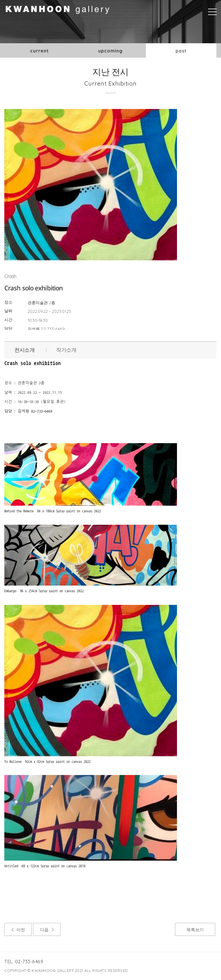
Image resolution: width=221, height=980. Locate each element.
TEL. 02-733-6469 (24, 962)
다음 (44, 930)
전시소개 (24, 350)
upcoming (110, 51)
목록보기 (195, 930)
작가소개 (66, 350)
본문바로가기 (0, 0)
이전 (21, 930)
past (181, 51)
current (40, 51)
